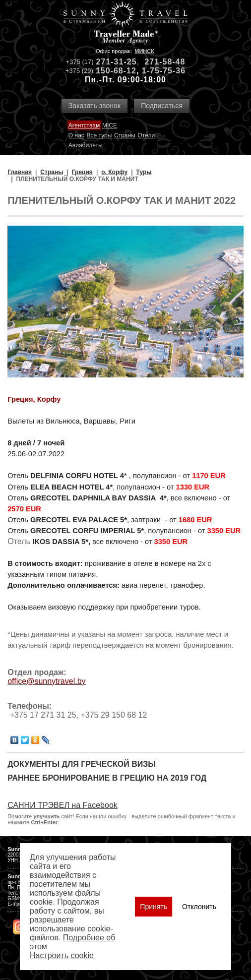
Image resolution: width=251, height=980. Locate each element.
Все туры (99, 135)
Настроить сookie (62, 955)
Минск (144, 51)
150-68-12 (116, 71)
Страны (125, 135)
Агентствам (84, 125)
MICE (110, 125)
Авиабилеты (86, 145)
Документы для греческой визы (82, 764)
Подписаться (162, 106)
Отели (146, 135)
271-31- (112, 62)
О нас (76, 135)
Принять (154, 907)
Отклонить (199, 907)
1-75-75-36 (164, 71)
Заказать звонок (94, 106)
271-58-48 (165, 62)
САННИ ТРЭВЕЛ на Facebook (63, 805)
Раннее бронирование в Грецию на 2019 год (107, 778)
